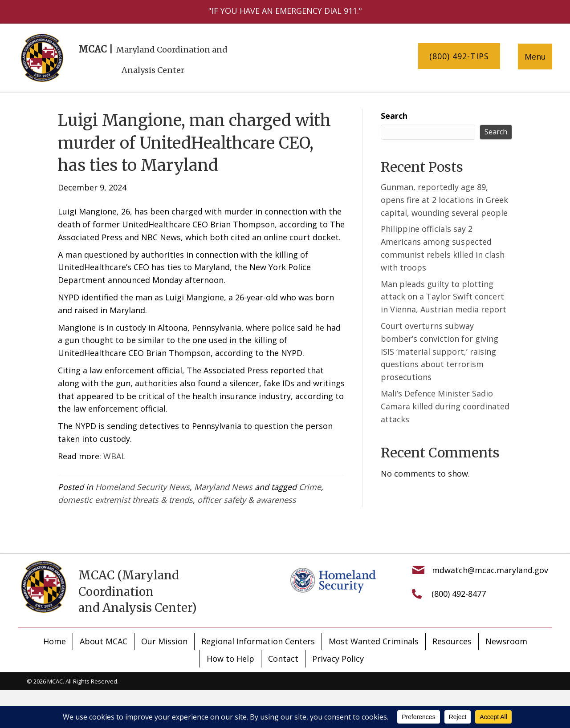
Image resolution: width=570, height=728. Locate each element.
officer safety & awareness (247, 500)
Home (55, 641)
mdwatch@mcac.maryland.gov (490, 570)
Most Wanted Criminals (374, 641)
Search (394, 116)
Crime (310, 487)
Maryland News (223, 487)
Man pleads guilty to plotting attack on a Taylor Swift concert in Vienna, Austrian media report (444, 297)
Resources (452, 641)
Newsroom (506, 641)
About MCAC (104, 641)
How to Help (230, 659)
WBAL (114, 456)
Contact (283, 659)
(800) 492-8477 (459, 594)
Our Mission (164, 641)
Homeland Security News (142, 487)
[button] (459, 56)
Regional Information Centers (258, 641)
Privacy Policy (338, 659)
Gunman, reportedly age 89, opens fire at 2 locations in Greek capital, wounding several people (444, 200)
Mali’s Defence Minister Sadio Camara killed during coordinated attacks (445, 406)
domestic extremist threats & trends (125, 500)
